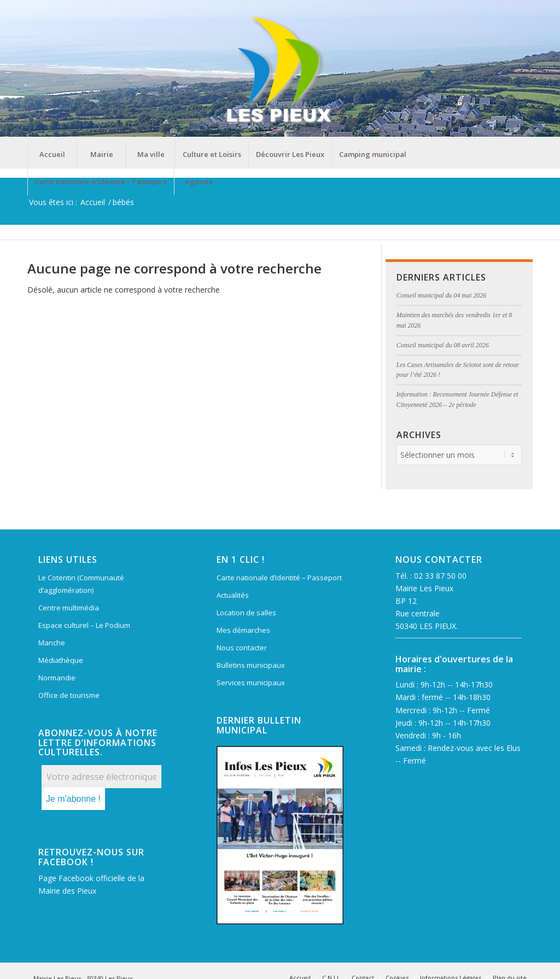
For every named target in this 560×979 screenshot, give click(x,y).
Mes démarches (243, 630)
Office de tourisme (69, 695)
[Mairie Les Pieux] (280, 70)
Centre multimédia (69, 608)
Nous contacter (242, 648)
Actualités (233, 595)
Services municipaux (251, 683)
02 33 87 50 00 (440, 576)
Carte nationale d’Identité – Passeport (279, 578)
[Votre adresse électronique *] (101, 777)
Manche (52, 643)
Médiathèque (61, 660)
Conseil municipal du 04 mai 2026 (441, 295)
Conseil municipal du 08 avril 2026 (443, 345)
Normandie (57, 678)
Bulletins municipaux (251, 665)
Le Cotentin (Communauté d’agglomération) (81, 584)
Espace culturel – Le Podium (84, 625)
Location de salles (246, 613)
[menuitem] (52, 154)
